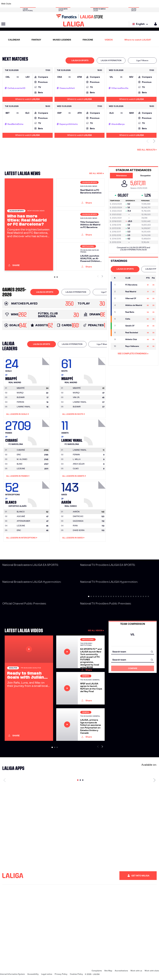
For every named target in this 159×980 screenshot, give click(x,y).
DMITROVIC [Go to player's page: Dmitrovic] (78, 516)
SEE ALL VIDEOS (96, 630)
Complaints (97, 971)
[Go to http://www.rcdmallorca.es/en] (104, 4)
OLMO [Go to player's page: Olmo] (76, 469)
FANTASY (36, 40)
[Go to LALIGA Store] (79, 16)
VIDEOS (109, 40)
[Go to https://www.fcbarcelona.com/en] (53, 4)
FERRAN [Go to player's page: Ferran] (20, 402)
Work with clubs (152, 971)
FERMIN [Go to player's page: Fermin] (76, 455)
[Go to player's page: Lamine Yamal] (95, 432)
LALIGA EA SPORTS (80, 60)
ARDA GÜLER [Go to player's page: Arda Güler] (79, 464)
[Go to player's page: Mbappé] (39, 370)
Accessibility (33, 974)
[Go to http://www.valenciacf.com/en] (148, 4)
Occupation (145, 176)
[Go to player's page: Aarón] (95, 493)
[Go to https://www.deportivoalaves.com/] (38, 4)
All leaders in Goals (18, 414)
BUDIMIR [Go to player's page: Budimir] (21, 397)
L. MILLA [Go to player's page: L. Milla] (77, 459)
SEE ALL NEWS (97, 173)
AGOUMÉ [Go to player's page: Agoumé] (21, 516)
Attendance (121, 176)
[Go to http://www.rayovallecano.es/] (82, 4)
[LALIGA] (74, 24)
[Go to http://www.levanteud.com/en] (75, 4)
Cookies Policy (76, 974)
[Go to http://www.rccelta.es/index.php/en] (89, 4)
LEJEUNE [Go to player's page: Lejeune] (21, 469)
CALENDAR (14, 40)
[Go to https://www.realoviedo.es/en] (126, 4)
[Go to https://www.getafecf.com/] (60, 4)
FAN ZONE (88, 40)
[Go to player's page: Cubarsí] (39, 432)
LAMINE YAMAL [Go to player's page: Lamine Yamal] (24, 407)
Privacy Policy (61, 974)
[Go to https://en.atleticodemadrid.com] (23, 4)
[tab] (80, 60)
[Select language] (141, 24)
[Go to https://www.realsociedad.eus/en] (133, 4)
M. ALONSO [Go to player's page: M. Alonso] (22, 459)
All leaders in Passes (18, 476)
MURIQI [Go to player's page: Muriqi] (20, 393)
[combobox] (133, 652)
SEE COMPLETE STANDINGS (133, 354)
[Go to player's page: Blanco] (39, 493)
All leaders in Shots (74, 414)
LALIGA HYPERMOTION (111, 60)
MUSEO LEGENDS (62, 40)
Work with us (136, 971)
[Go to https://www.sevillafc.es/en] (141, 4)
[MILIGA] (154, 24)
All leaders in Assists (74, 476)
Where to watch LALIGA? (138, 40)
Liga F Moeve (142, 60)
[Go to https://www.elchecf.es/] (45, 4)
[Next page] (154, 780)
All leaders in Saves (73, 538)
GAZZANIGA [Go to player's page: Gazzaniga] (78, 521)
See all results (147, 150)
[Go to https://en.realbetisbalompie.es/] (111, 4)
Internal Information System (12, 974)
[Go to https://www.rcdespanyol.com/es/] (97, 4)
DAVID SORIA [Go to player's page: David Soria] (79, 530)
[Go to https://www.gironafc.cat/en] (67, 4)
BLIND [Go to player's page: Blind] (20, 464)
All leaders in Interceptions (22, 538)
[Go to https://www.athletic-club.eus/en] (16, 4)
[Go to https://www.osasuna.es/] (31, 4)
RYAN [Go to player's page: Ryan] (75, 526)
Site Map (108, 971)
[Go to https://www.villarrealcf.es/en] (155, 4)
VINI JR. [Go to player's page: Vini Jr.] (76, 397)
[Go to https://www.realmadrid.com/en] (119, 4)
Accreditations (121, 971)
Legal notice (47, 974)
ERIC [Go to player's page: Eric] (19, 455)
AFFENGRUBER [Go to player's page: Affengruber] (23, 521)
